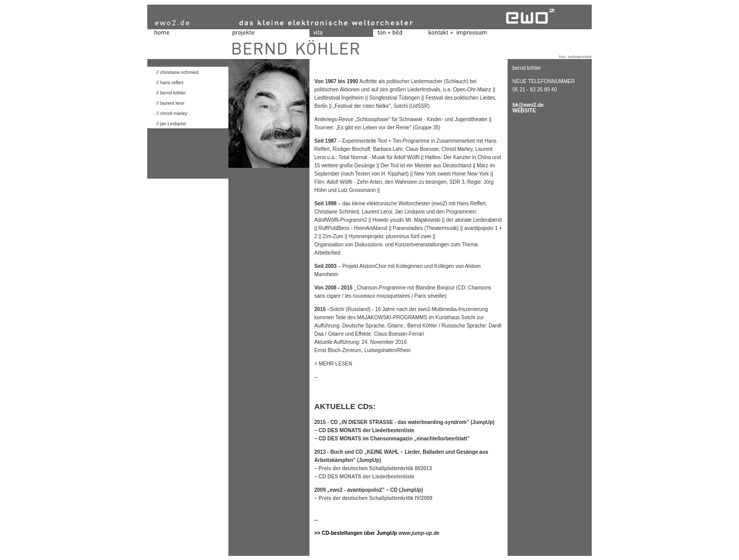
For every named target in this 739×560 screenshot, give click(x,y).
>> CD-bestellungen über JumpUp (357, 533)
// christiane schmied (173, 72)
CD (394, 490)
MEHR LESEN (335, 364)
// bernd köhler (167, 93)
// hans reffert (166, 83)
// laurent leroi (171, 103)
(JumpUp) (369, 460)
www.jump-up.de (419, 533)
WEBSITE (524, 111)
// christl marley (168, 113)
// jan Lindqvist (167, 124)
